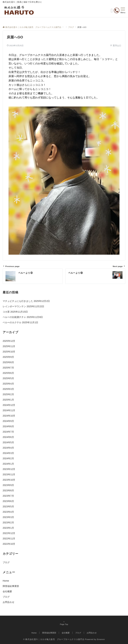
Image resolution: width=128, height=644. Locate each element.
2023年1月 (8, 528)
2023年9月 (8, 485)
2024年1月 (8, 464)
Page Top (64, 623)
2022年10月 (9, 544)
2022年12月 (9, 533)
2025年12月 (9, 341)
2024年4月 (8, 448)
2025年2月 (8, 394)
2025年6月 (8, 373)
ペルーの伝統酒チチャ (14, 317)
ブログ (6, 562)
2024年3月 (8, 453)
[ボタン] (112, 11)
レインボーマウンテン (14, 306)
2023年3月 (8, 517)
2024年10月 (9, 416)
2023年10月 (9, 480)
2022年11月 (9, 539)
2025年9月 (8, 357)
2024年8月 (8, 426)
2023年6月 (8, 501)
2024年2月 (8, 458)
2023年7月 (8, 496)
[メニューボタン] (123, 11)
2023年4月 (8, 512)
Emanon (101, 639)
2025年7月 (8, 368)
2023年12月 (9, 469)
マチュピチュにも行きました (18, 301)
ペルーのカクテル (12, 322)
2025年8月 (8, 362)
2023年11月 (9, 474)
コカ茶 (6, 312)
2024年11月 (9, 410)
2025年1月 (8, 400)
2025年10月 (9, 352)
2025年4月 (8, 384)
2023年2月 (8, 523)
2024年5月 (8, 442)
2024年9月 (8, 421)
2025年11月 (9, 346)
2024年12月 (9, 405)
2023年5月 (8, 506)
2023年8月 (8, 490)
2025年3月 (8, 389)
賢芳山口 (117, 45)
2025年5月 (8, 378)
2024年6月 (8, 437)
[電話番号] (117, 11)
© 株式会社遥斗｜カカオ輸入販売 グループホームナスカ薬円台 (54, 639)
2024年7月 (8, 432)
